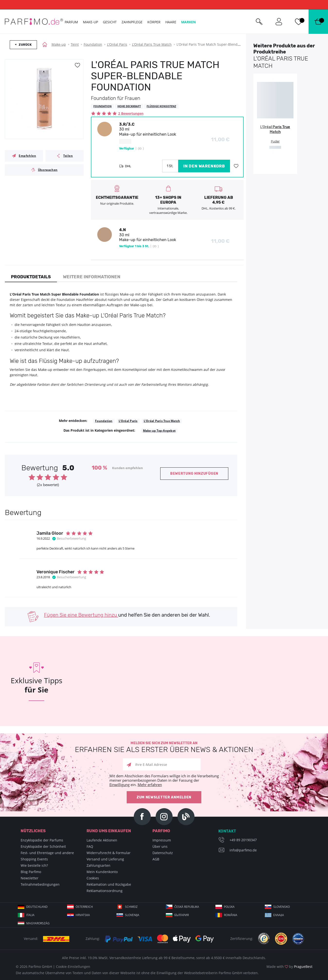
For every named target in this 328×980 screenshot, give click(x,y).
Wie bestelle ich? (34, 865)
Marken (188, 22)
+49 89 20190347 (243, 840)
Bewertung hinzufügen (194, 474)
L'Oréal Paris (117, 44)
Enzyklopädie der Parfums (42, 840)
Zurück (25, 45)
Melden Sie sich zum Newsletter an (164, 747)
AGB (156, 859)
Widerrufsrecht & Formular (109, 853)
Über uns (160, 846)
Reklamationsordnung (105, 891)
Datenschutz (163, 853)
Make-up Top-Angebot (159, 431)
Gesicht (110, 22)
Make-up (59, 44)
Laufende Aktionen (102, 840)
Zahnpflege (132, 22)
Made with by (289, 967)
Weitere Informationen (92, 277)
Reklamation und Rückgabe (109, 884)
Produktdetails (31, 277)
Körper (154, 22)
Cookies (93, 878)
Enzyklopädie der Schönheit (43, 846)
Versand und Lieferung (105, 859)
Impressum (162, 840)
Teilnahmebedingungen (40, 884)
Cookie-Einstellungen (73, 967)
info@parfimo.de (243, 850)
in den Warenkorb (204, 166)
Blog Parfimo (31, 872)
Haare (171, 22)
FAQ (90, 846)
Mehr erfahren (150, 785)
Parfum (71, 22)
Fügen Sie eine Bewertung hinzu (81, 615)
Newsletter (30, 878)
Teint (75, 44)
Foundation (93, 44)
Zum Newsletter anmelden (164, 797)
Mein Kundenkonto (102, 872)
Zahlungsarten (98, 865)
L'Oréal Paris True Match (152, 44)
